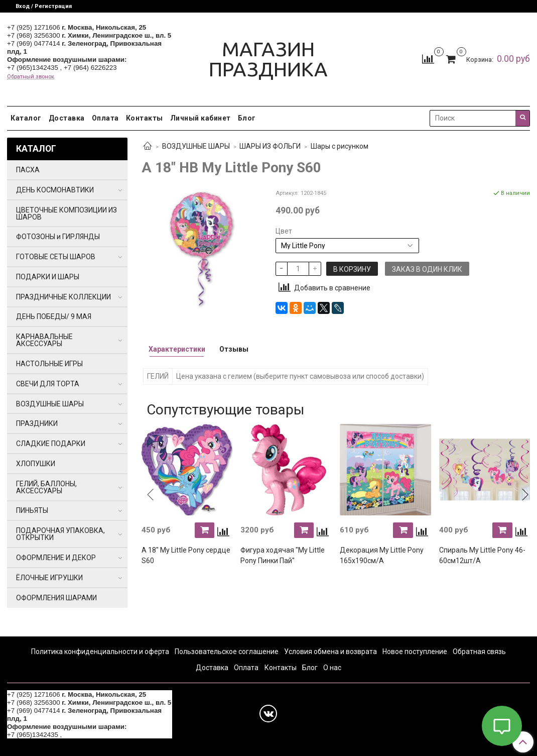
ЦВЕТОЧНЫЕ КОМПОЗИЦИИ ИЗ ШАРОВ (66, 213)
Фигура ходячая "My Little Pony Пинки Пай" (283, 555)
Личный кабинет (200, 118)
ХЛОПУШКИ (36, 464)
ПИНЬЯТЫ (32, 510)
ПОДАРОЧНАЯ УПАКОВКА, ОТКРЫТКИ (60, 534)
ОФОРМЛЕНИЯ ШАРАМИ (56, 598)
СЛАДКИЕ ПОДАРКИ (51, 444)
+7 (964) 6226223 (90, 68)
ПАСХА (28, 170)
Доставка (67, 118)
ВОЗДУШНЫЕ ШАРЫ (196, 146)
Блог (247, 118)
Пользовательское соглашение (227, 652)
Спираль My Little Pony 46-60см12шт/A (482, 555)
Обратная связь (479, 652)
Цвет (284, 231)
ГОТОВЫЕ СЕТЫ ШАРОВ (56, 257)
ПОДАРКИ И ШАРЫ (48, 277)
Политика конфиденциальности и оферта (100, 652)
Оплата (105, 118)
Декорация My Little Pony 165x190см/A (382, 555)
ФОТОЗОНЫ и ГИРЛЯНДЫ (58, 237)
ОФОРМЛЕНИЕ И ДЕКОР (56, 558)
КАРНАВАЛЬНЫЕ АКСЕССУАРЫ (44, 340)
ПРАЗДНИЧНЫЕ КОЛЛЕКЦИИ (63, 297)
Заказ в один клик (427, 269)
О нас (332, 668)
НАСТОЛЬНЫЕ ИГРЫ (49, 364)
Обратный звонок (31, 77)
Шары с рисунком (340, 146)
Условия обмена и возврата (330, 652)
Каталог (26, 118)
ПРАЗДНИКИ (37, 423)
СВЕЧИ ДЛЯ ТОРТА (48, 384)
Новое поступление (415, 652)
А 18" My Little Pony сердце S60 (186, 555)
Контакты (145, 118)
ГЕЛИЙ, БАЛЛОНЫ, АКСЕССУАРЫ (46, 487)
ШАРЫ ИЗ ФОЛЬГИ (270, 146)
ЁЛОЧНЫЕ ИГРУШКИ (49, 578)
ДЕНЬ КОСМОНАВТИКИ (55, 190)
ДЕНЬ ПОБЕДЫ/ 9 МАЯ (54, 316)
